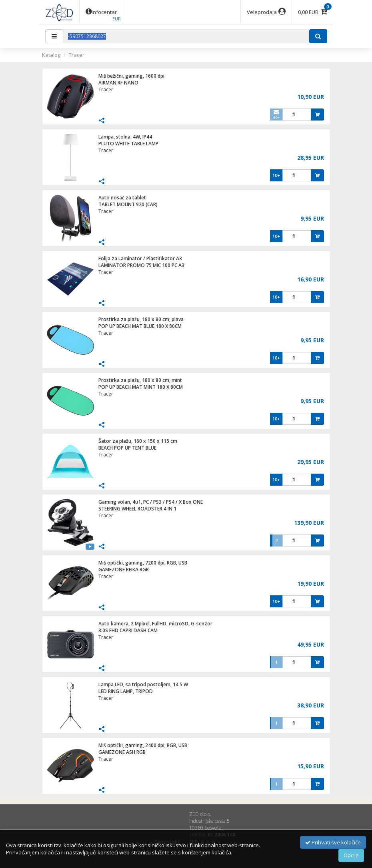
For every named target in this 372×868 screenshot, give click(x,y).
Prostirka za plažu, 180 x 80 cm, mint (140, 380)
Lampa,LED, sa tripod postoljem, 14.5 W (143, 684)
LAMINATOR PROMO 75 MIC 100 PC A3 (141, 265)
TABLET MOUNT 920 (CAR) (128, 204)
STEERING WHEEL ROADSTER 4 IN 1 (137, 509)
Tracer (77, 55)
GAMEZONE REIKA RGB (124, 570)
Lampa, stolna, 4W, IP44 (125, 137)
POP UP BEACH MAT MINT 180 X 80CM (141, 387)
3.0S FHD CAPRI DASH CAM (128, 630)
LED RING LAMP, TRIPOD (126, 691)
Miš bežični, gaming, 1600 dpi (131, 76)
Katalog (51, 55)
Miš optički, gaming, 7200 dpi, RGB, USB (143, 563)
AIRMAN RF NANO (118, 83)
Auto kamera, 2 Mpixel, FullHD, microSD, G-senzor (155, 624)
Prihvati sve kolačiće (333, 842)
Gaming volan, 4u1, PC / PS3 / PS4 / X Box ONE (151, 502)
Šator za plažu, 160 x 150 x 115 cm (138, 441)
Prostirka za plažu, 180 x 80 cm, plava (141, 319)
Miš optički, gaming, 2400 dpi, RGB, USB (143, 745)
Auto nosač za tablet (122, 198)
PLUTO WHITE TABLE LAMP (128, 144)
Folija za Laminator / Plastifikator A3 (140, 258)
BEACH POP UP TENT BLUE (127, 448)
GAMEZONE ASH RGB (122, 752)
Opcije (351, 855)
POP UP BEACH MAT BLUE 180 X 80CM (140, 326)
